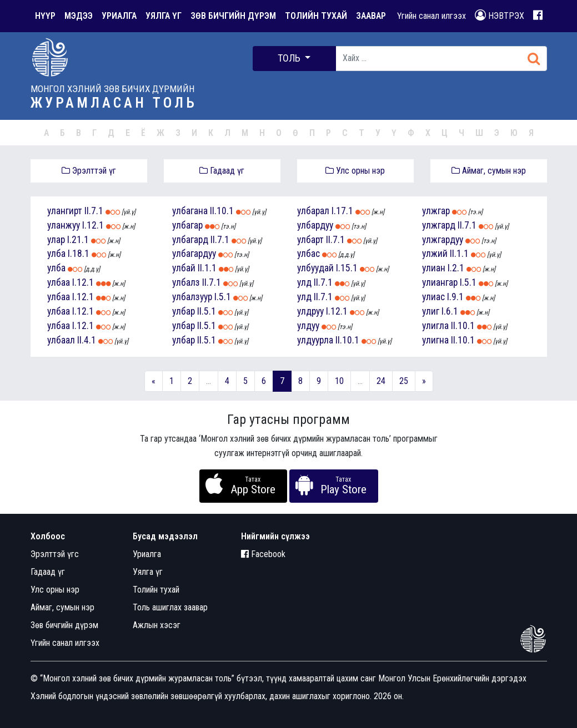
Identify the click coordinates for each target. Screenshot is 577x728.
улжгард (439, 225)
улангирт (65, 211)
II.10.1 (222, 211)
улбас (308, 254)
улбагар (187, 225)
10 (339, 381)
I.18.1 (79, 254)
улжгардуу (443, 240)
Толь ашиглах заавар (170, 607)
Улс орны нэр (355, 171)
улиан (434, 268)
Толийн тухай (156, 590)
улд (304, 282)
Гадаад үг (222, 171)
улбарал (313, 211)
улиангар (440, 282)
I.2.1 (456, 268)
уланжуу (64, 225)
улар (56, 240)
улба (56, 254)
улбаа (59, 282)
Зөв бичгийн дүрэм (64, 625)
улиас (433, 297)
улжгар (436, 211)
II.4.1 (87, 340)
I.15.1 (347, 268)
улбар (184, 311)
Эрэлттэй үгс (55, 554)
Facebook (263, 554)
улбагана (190, 211)
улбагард (190, 240)
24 (381, 381)
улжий (435, 254)
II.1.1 (207, 268)
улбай (184, 268)
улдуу (308, 326)
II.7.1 (94, 211)
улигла (435, 326)
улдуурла (315, 340)
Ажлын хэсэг (157, 625)
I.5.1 (223, 297)
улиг (431, 311)
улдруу (310, 311)
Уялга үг (148, 572)
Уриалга (147, 554)
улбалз (186, 282)
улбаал (61, 340)
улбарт (310, 240)
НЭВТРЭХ (500, 15)
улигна (435, 340)
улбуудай (315, 268)
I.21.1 (78, 240)
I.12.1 (93, 225)
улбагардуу (194, 254)
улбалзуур (192, 297)
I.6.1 (450, 311)
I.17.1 (342, 211)
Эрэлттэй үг (89, 171)
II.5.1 (207, 311)
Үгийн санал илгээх (432, 16)
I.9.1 (455, 297)
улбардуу (315, 225)
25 (404, 381)
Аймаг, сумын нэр (489, 171)
